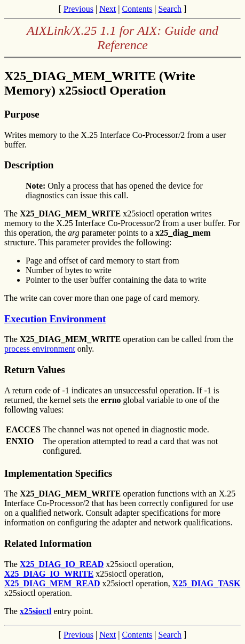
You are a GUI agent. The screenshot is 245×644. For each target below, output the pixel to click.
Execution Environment (55, 319)
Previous (78, 9)
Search (170, 9)
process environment (40, 349)
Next (108, 9)
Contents (137, 9)
